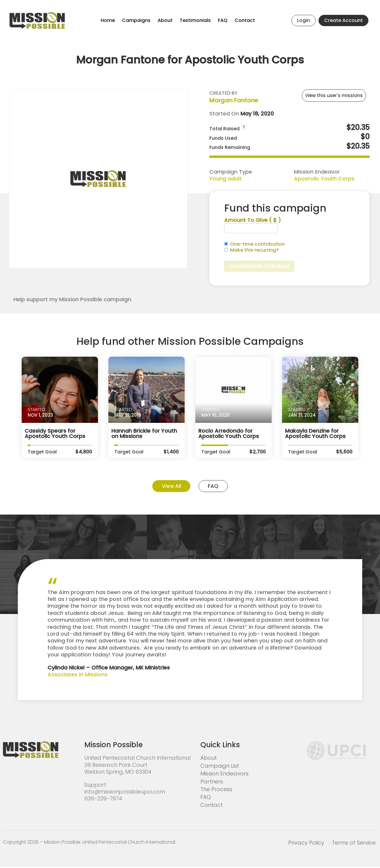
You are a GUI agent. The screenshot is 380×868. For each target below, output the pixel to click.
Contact (245, 20)
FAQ (223, 20)
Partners (212, 782)
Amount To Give (252, 220)
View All (170, 487)
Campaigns (136, 20)
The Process (216, 790)
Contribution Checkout (260, 266)
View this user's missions (334, 95)
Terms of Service (354, 844)
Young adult (225, 178)
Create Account (343, 20)
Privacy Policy (306, 844)
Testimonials (195, 20)
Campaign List (220, 767)
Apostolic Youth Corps (324, 178)
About (165, 20)
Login (304, 20)
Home (108, 20)
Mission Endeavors (224, 774)
